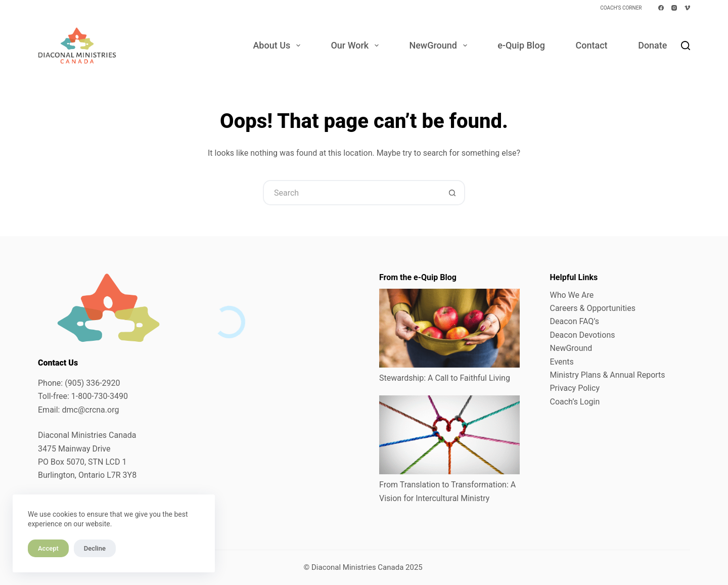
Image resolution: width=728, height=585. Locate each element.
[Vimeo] (687, 8)
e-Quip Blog (521, 45)
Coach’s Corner (621, 8)
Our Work (356, 46)
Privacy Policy (575, 388)
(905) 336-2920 (92, 383)
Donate (652, 45)
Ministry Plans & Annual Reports (608, 375)
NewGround (440, 46)
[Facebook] (661, 8)
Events (562, 362)
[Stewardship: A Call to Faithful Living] (449, 328)
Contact (591, 45)
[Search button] (452, 193)
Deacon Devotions (583, 335)
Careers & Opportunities (593, 308)
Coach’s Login (575, 402)
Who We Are (572, 295)
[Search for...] (351, 193)
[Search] (686, 46)
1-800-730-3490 (100, 396)
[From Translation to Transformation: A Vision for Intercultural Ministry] (449, 435)
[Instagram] (674, 8)
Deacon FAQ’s (575, 321)
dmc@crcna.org (90, 410)
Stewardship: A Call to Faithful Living (445, 378)
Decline (95, 548)
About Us (278, 46)
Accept (48, 548)
